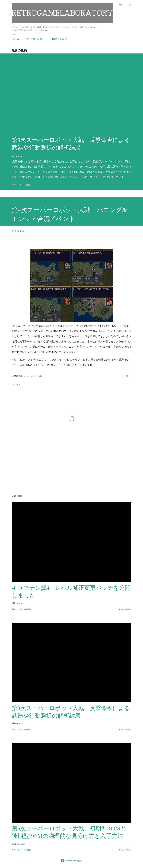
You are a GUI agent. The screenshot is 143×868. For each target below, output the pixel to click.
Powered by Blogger (72, 861)
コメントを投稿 (24, 185)
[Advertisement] (72, 473)
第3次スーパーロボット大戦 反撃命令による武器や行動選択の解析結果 (71, 144)
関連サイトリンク (58, 39)
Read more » (125, 609)
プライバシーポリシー (34, 39)
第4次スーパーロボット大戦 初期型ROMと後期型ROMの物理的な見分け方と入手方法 (69, 832)
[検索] (120, 5)
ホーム (14, 39)
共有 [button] (14, 185)
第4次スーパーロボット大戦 (30, 376)
